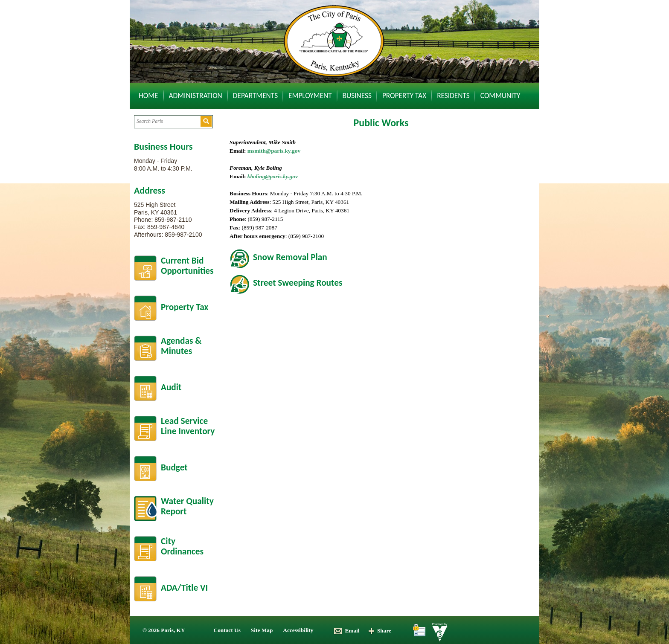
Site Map (262, 630)
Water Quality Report (187, 506)
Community (500, 96)
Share (380, 631)
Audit (171, 387)
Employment (310, 96)
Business (357, 96)
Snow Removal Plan (290, 257)
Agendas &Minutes (181, 346)
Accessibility (298, 630)
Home (148, 96)
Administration (196, 96)
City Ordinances (182, 547)
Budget (174, 467)
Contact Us (227, 630)
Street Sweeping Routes (298, 283)
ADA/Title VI (184, 588)
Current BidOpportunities (187, 266)
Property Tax (404, 96)
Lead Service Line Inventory (188, 426)
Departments (255, 96)
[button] (206, 121)
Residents (453, 96)
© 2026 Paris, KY (164, 630)
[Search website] (167, 121)
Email (346, 631)
